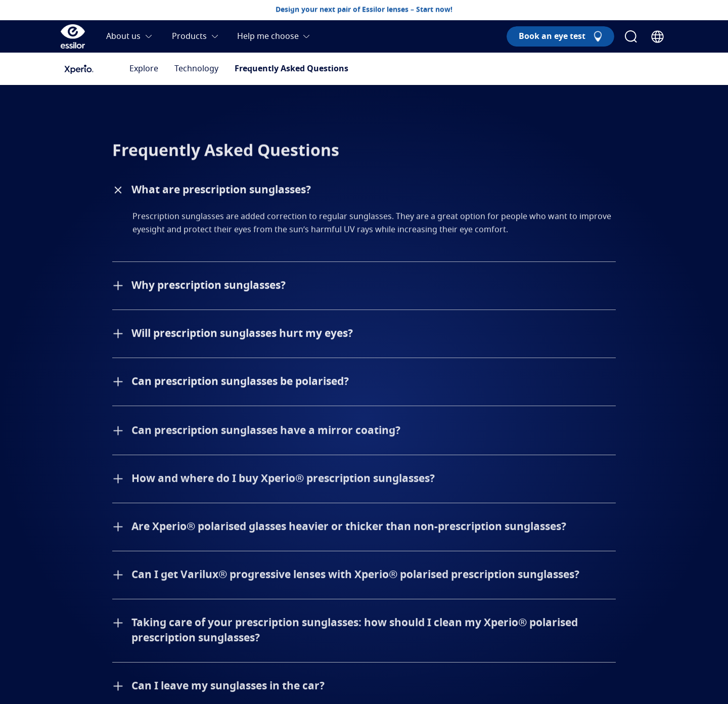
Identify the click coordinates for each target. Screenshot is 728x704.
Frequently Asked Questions (291, 69)
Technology (196, 69)
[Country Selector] (657, 37)
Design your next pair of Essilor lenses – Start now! (364, 10)
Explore (144, 69)
